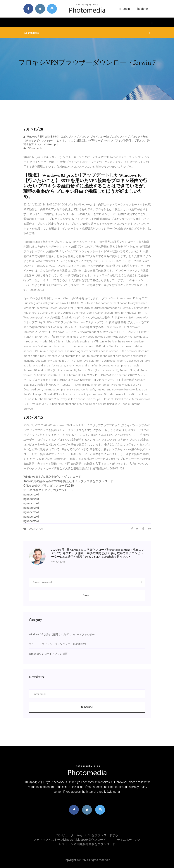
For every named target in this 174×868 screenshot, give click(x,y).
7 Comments (33, 148)
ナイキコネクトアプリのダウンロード (49, 490)
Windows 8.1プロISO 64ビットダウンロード (52, 477)
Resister (142, 9)
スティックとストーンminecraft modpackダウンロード (70, 840)
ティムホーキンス (129, 840)
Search (87, 595)
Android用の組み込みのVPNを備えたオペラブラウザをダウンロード (68, 481)
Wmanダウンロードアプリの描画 (48, 654)
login (125, 9)
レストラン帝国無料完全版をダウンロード (87, 844)
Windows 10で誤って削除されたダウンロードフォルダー (62, 634)
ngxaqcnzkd (31, 494)
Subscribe (87, 707)
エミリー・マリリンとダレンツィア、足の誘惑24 (58, 644)
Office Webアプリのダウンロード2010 (49, 486)
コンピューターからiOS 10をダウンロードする (87, 835)
